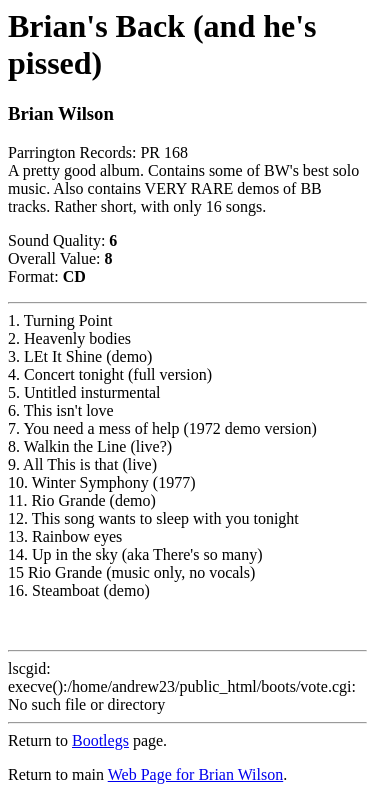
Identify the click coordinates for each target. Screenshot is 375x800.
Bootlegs (100, 740)
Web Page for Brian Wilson (196, 774)
